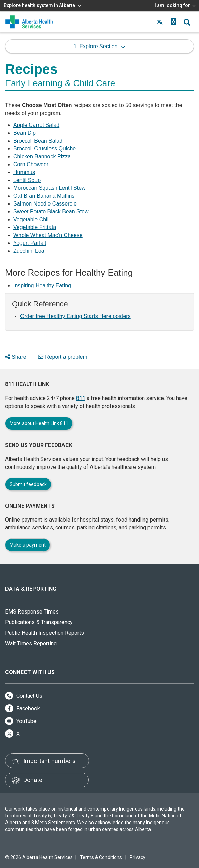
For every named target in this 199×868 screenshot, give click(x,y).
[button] (173, 22)
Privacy (138, 857)
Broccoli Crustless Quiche (45, 149)
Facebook (23, 708)
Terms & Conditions (101, 857)
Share (16, 357)
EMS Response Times (32, 612)
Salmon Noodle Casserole (45, 204)
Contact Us (24, 696)
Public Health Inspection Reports (45, 633)
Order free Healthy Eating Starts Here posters (75, 316)
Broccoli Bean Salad (38, 141)
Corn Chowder (31, 164)
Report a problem (63, 357)
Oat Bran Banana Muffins (44, 196)
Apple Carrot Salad (36, 125)
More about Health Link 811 (39, 423)
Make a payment (28, 545)
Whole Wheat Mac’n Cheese (48, 235)
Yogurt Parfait (30, 243)
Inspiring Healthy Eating (42, 285)
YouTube (21, 721)
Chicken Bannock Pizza (42, 156)
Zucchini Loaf (30, 251)
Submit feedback (28, 484)
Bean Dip (25, 133)
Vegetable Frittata (35, 227)
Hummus (24, 172)
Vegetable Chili (32, 219)
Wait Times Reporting (31, 643)
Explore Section (98, 46)
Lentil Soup (27, 180)
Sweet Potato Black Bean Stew (51, 212)
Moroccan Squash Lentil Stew (49, 188)
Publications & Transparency (39, 622)
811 (81, 398)
